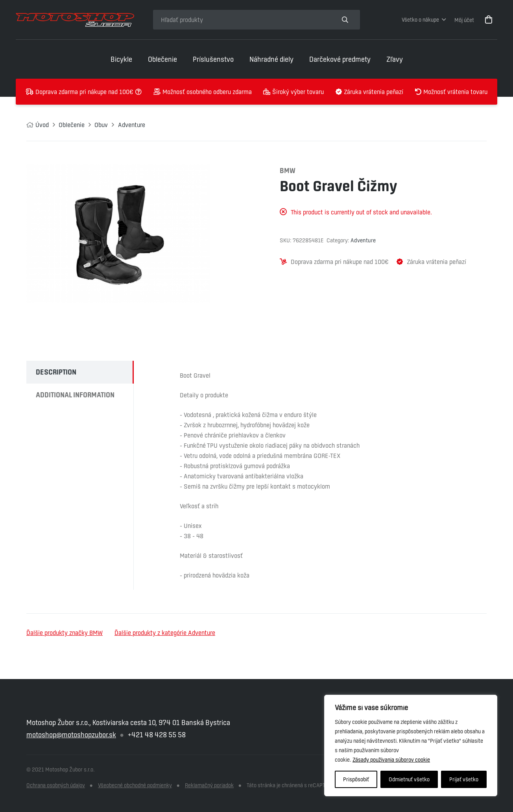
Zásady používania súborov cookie (391, 760)
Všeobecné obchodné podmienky (135, 785)
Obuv (101, 125)
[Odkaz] (75, 20)
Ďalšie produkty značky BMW (65, 633)
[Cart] (489, 20)
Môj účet (464, 20)
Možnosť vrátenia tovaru (455, 92)
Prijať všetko (464, 779)
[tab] (80, 372)
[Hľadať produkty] (242, 20)
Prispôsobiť (356, 779)
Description (56, 372)
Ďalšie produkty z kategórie (165, 633)
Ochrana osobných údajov (56, 785)
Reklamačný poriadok (209, 785)
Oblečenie (72, 125)
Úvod (42, 125)
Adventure (132, 125)
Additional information (75, 395)
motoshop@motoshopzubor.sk (71, 735)
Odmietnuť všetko (409, 779)
